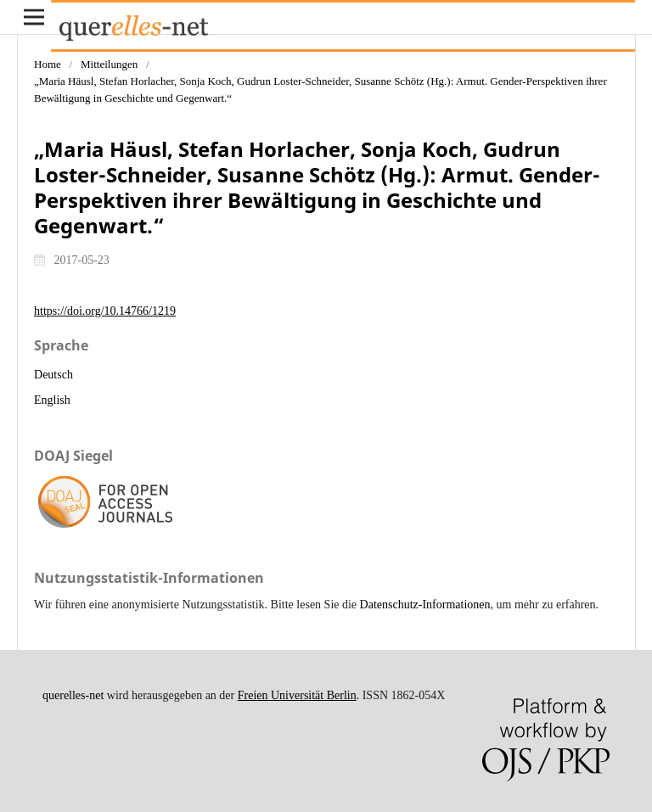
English (52, 400)
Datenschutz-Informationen (425, 605)
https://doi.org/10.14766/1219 (105, 311)
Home (48, 64)
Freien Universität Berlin (297, 695)
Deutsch (53, 375)
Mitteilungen (109, 64)
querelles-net (73, 695)
